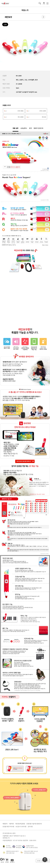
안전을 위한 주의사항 (8, 827)
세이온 (2, 860)
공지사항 (30, 827)
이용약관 (11, 824)
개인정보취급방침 (20, 824)
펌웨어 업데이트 (39, 128)
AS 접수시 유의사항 (21, 827)
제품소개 (25, 10)
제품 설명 (15, 128)
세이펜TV (12, 860)
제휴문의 (5, 824)
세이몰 (7, 860)
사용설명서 (24, 128)
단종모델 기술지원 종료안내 (34, 824)
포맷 (30, 128)
